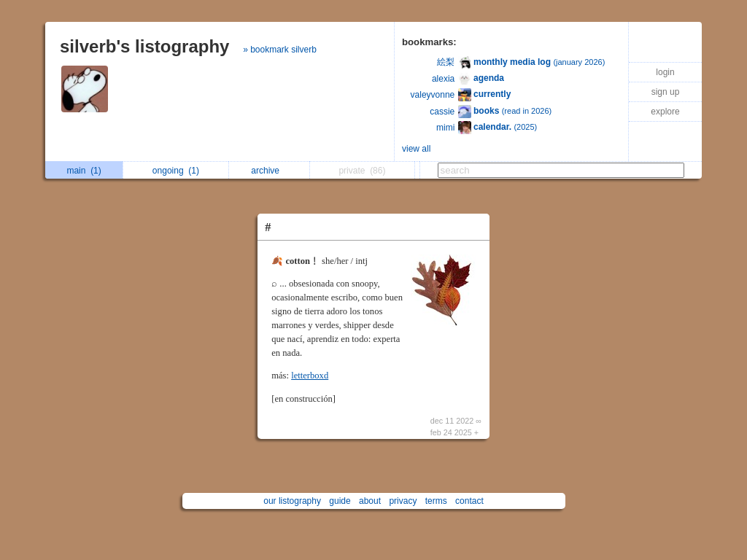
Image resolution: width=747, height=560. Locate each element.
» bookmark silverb (280, 50)
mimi (445, 128)
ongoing (176, 171)
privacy (403, 501)
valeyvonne (433, 95)
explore (665, 112)
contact (469, 501)
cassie (442, 112)
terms (436, 501)
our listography (292, 501)
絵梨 (446, 62)
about (370, 501)
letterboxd (310, 376)
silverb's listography (144, 46)
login (665, 72)
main (84, 171)
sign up (666, 92)
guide (340, 501)
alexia (443, 79)
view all (416, 149)
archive (269, 171)
